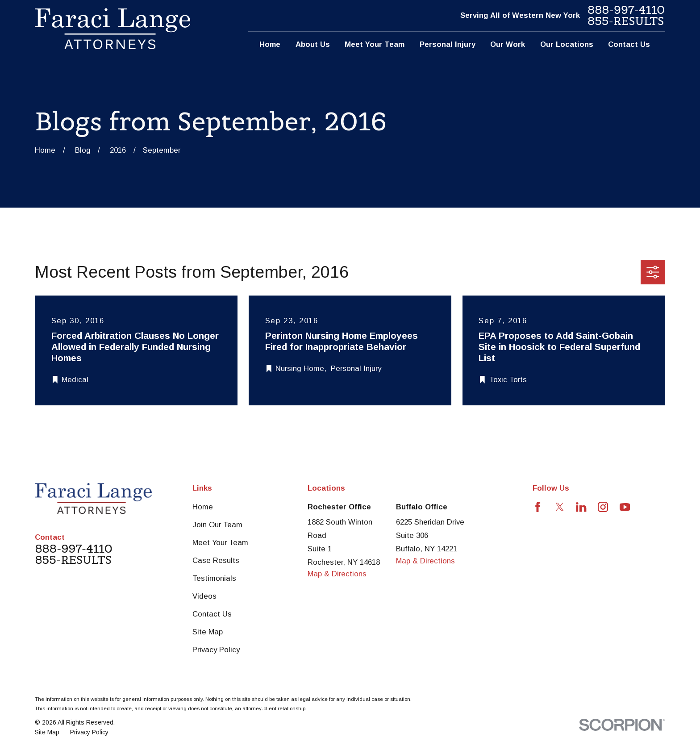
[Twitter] (560, 507)
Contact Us (212, 614)
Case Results (216, 560)
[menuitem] (47, 732)
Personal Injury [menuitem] (448, 44)
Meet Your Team (220, 543)
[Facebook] (538, 507)
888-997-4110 (626, 10)
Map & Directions (337, 574)
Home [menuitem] (270, 44)
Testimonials (214, 578)
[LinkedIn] (581, 507)
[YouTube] (625, 507)
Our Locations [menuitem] (567, 44)
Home (203, 507)
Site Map (208, 632)
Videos (204, 596)
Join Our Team (217, 525)
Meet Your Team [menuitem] (375, 44)
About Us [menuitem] (313, 44)
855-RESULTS (626, 21)
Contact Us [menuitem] (629, 44)
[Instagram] (603, 507)
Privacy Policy (216, 650)
